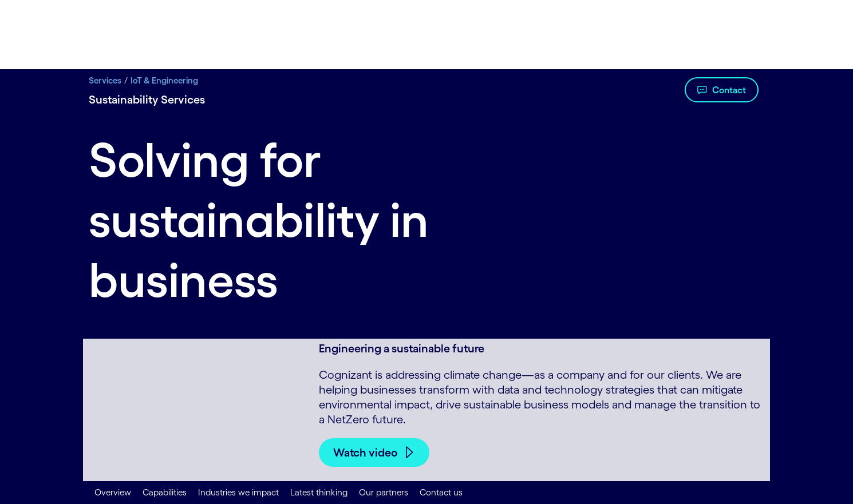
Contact (729, 90)
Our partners (384, 492)
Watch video (366, 453)
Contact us (441, 492)
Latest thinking (319, 492)
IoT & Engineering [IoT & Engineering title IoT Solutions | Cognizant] (164, 80)
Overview (113, 492)
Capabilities (165, 492)
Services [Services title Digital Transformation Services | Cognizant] (105, 80)
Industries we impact (238, 492)
